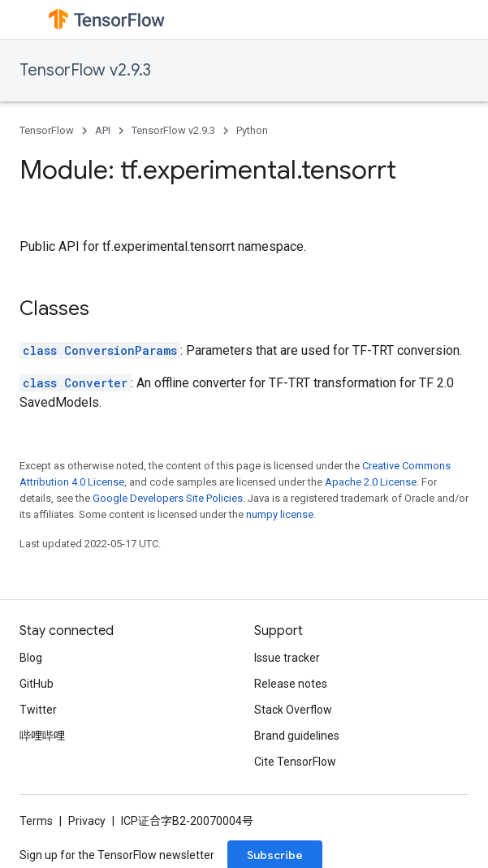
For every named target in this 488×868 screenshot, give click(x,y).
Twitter (38, 710)
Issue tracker (287, 658)
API (103, 130)
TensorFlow (47, 130)
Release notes (291, 684)
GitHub (37, 684)
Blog (31, 658)
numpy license (280, 514)
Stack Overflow (293, 710)
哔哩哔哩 (42, 736)
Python (252, 130)
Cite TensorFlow (295, 762)
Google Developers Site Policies (168, 498)
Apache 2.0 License (371, 482)
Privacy (87, 821)
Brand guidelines (297, 736)
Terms (36, 821)
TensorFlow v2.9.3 (85, 70)
